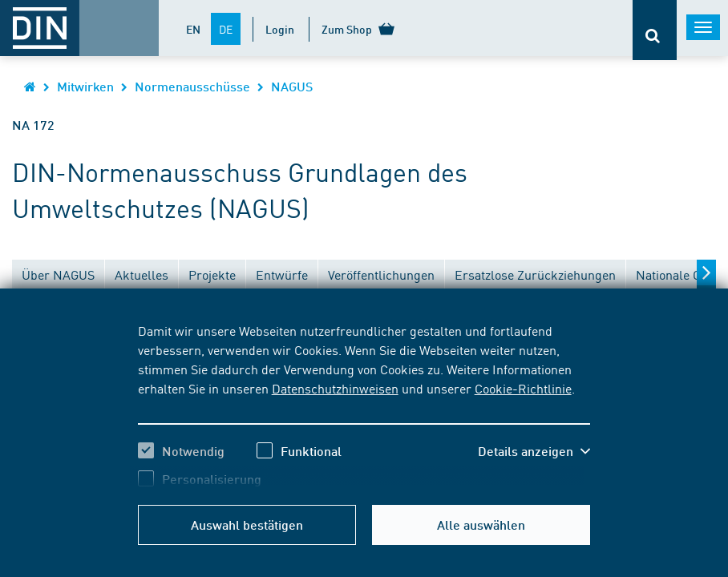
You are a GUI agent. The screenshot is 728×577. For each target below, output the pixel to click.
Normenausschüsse (192, 86)
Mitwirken (85, 86)
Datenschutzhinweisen (335, 388)
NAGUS (292, 86)
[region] (364, 405)
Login (280, 29)
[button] (534, 451)
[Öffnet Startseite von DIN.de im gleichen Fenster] (30, 86)
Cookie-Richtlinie (523, 388)
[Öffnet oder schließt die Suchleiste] (655, 30)
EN (193, 29)
